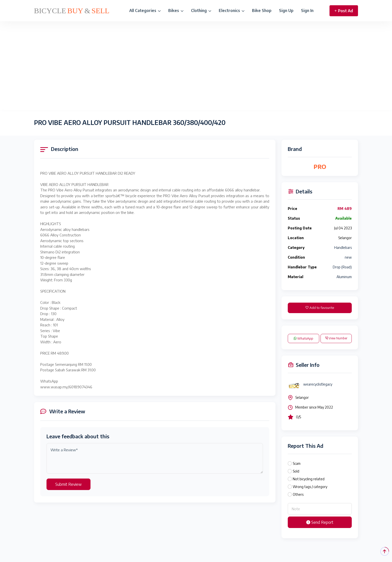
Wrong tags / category (310, 487)
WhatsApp (303, 338)
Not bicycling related (309, 479)
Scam (297, 463)
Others (298, 494)
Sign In (307, 10)
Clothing (201, 10)
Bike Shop (262, 10)
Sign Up (286, 10)
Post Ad (344, 11)
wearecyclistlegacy (318, 384)
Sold (296, 471)
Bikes (176, 10)
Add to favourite (320, 308)
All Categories (145, 10)
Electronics (232, 10)
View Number (336, 338)
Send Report (320, 522)
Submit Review (68, 484)
